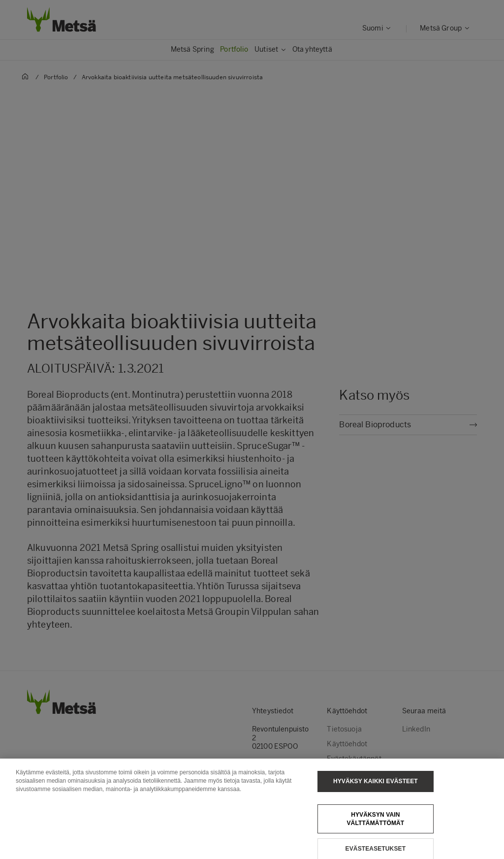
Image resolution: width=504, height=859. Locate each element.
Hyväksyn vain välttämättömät (375, 823)
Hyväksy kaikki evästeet (376, 785)
